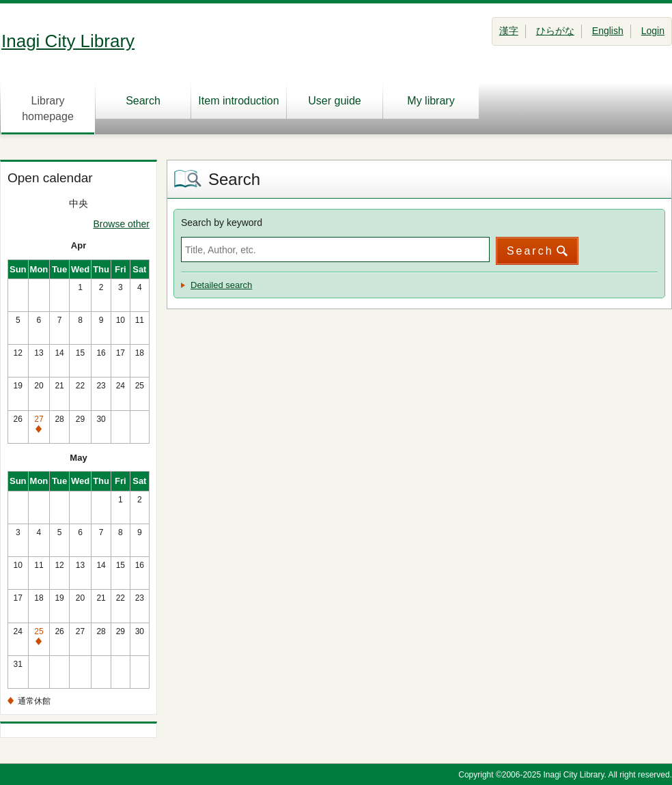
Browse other (122, 224)
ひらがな (555, 31)
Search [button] (530, 251)
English (608, 31)
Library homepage (48, 109)
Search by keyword (222, 223)
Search (143, 101)
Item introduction (238, 101)
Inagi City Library (68, 41)
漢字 (509, 31)
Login (653, 31)
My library (431, 101)
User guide (334, 101)
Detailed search (221, 285)
